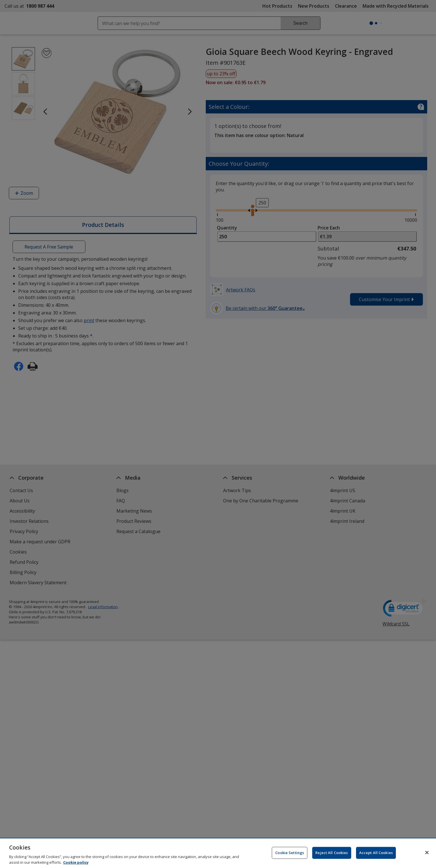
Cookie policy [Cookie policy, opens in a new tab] (76, 864)
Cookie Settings (290, 854)
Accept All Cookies (376, 854)
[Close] (427, 854)
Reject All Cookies (332, 854)
